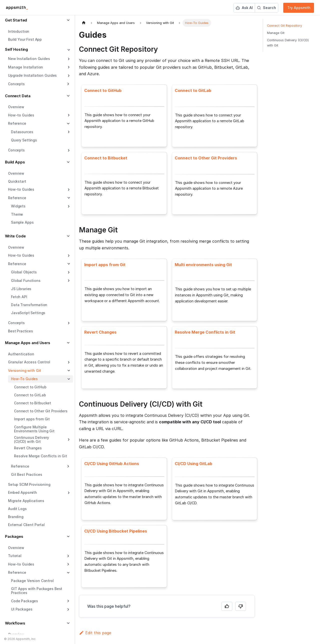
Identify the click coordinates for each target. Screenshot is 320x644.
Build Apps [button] (15, 162)
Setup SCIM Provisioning (29, 484)
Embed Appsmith (22, 492)
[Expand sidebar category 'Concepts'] (68, 150)
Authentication (21, 354)
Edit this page (95, 633)
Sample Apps (22, 222)
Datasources (22, 132)
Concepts (16, 150)
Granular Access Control (29, 362)
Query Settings (24, 140)
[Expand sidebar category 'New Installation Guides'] (68, 59)
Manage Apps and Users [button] (28, 343)
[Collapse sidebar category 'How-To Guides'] (68, 379)
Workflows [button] (15, 623)
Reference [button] (17, 123)
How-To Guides (24, 379)
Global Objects (24, 272)
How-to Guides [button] (21, 564)
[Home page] (84, 23)
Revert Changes (28, 448)
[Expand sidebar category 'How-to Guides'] (68, 115)
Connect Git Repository (284, 26)
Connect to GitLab (30, 395)
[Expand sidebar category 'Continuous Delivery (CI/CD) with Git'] (68, 440)
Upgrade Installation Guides (32, 75)
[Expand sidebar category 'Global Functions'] (68, 281)
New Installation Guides (29, 59)
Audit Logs (17, 509)
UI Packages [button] (22, 609)
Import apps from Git (32, 419)
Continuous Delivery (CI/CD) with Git (31, 439)
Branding (16, 517)
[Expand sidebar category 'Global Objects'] (68, 272)
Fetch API (19, 297)
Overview (16, 107)
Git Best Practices (26, 474)
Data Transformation (29, 305)
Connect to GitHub (30, 387)
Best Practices (20, 331)
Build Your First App (25, 39)
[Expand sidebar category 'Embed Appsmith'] (68, 493)
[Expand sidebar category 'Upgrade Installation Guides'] (68, 76)
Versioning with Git (24, 370)
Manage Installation (25, 67)
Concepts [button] (16, 84)
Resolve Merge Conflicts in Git (40, 456)
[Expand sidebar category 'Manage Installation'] (68, 67)
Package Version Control (32, 581)
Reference (17, 198)
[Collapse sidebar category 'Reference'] (68, 198)
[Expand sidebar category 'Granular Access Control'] (68, 362)
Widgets (18, 206)
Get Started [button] (16, 20)
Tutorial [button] (15, 556)
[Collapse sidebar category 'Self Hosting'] (68, 50)
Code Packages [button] (24, 601)
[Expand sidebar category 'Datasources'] (68, 132)
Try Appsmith (299, 8)
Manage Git (276, 33)
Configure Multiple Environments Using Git (34, 429)
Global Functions (26, 281)
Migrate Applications (26, 501)
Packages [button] (14, 536)
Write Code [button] (15, 236)
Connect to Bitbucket (32, 403)
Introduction (19, 31)
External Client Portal (26, 525)
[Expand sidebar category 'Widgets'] (68, 206)
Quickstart (17, 181)
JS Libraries (21, 289)
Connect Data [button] (18, 96)
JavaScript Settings (28, 313)
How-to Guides (21, 115)
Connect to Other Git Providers (41, 411)
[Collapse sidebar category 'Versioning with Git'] (68, 371)
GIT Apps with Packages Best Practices (37, 591)
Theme (17, 214)
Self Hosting (16, 49)
